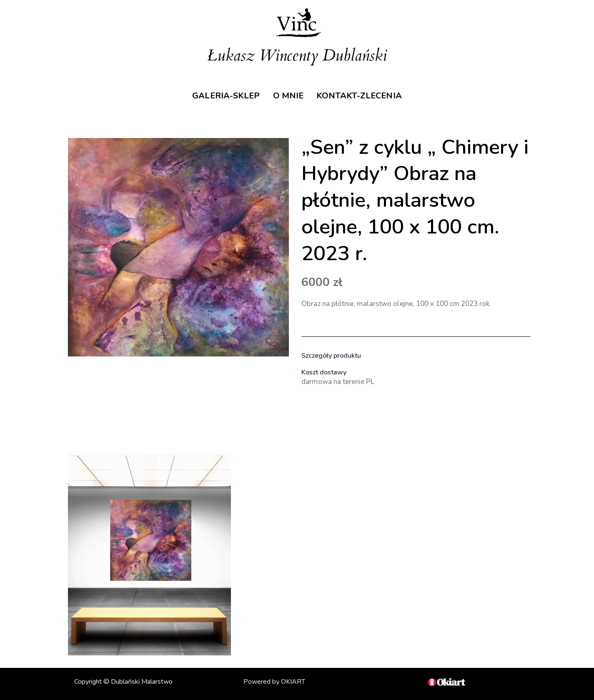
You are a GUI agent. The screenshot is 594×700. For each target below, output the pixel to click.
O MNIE (289, 92)
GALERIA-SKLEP (221, 92)
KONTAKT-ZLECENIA (365, 92)
